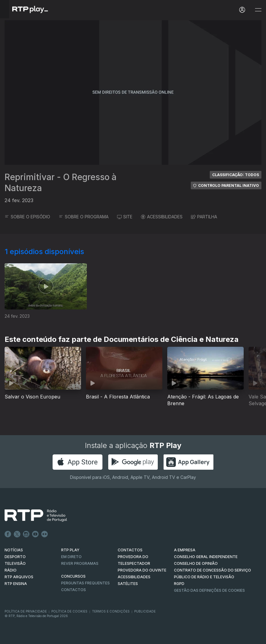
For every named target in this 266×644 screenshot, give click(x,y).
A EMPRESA (185, 550)
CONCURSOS (73, 576)
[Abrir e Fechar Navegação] (258, 10)
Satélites (128, 584)
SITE (125, 217)
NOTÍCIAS (14, 550)
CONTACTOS (130, 550)
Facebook (8, 534)
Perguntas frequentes (85, 583)
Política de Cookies (69, 611)
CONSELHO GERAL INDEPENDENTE (206, 557)
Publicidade (145, 611)
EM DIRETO (71, 557)
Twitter (17, 534)
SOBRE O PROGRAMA (84, 217)
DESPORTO (15, 557)
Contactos (74, 590)
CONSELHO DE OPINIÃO (196, 563)
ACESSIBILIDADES (162, 217)
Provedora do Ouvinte (142, 570)
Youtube (35, 534)
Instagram (26, 534)
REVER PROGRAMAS (80, 563)
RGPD (179, 584)
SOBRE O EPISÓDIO (27, 217)
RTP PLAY (70, 550)
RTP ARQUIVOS (19, 577)
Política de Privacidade (26, 611)
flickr (45, 534)
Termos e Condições (111, 611)
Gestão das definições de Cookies (209, 590)
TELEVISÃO (15, 563)
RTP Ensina (16, 584)
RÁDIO (11, 570)
